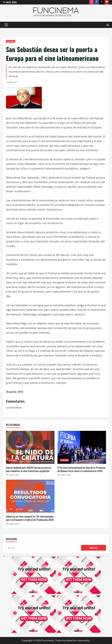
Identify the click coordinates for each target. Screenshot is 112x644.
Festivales (11, 41)
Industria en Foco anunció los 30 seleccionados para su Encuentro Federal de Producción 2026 (30, 518)
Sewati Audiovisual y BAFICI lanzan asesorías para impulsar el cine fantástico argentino (29, 469)
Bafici (11, 509)
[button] (6, 25)
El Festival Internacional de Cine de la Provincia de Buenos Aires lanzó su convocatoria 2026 (81, 469)
